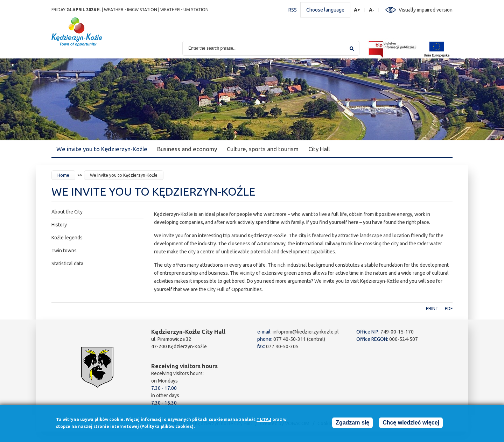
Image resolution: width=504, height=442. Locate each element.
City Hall (319, 149)
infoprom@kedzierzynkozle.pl (306, 332)
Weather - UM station (184, 10)
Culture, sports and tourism (263, 149)
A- (372, 10)
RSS (293, 10)
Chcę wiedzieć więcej (411, 424)
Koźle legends (67, 238)
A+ (357, 10)
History (59, 225)
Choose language (325, 10)
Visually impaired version (426, 10)
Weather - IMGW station (131, 10)
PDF (449, 308)
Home (63, 175)
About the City (67, 212)
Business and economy (187, 149)
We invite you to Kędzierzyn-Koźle (102, 149)
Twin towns (64, 251)
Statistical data (67, 264)
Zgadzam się (352, 424)
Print (432, 308)
